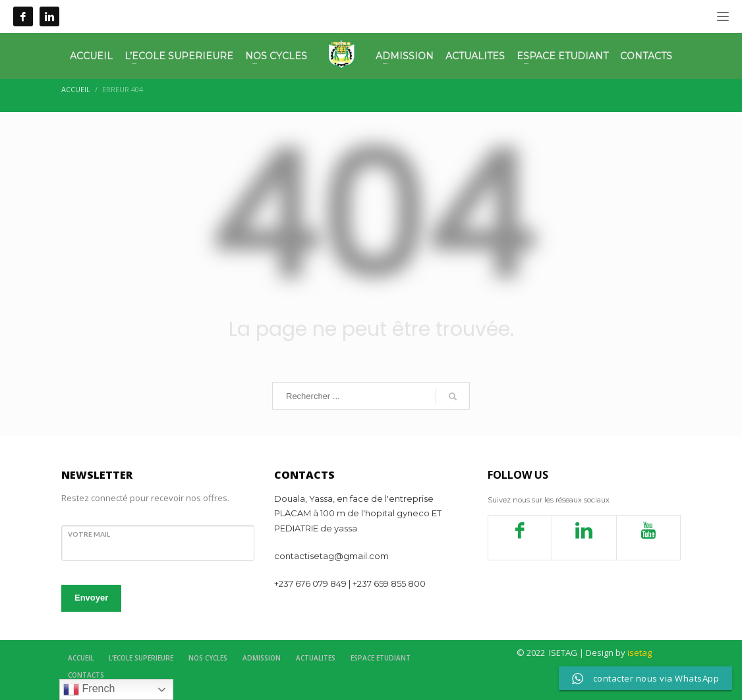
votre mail (89, 534)
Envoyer (91, 598)
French (89, 689)
